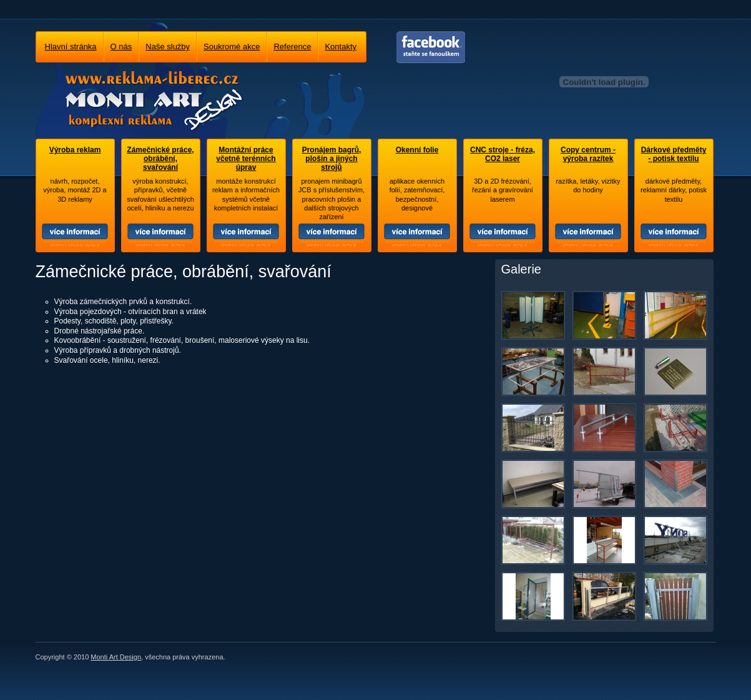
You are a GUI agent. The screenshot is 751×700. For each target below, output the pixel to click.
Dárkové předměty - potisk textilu (674, 154)
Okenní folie (417, 150)
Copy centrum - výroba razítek (588, 154)
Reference (292, 47)
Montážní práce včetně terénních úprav (246, 159)
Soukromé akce (232, 47)
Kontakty (341, 47)
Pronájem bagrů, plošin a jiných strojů (332, 159)
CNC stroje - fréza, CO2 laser (503, 154)
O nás (121, 47)
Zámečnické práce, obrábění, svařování (160, 159)
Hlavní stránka (71, 47)
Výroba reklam (75, 150)
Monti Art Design (116, 657)
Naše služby (168, 47)
